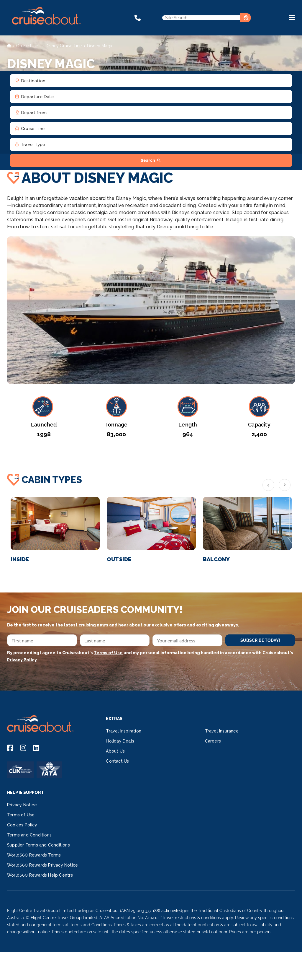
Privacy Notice (22, 805)
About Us (115, 751)
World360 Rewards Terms (34, 855)
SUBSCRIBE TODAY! (260, 640)
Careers (213, 741)
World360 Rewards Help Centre (40, 875)
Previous (268, 485)
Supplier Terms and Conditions (38, 845)
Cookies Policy (22, 825)
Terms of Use (108, 653)
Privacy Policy (22, 660)
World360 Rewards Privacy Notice (42, 865)
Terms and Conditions (29, 835)
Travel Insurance (222, 731)
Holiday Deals (120, 741)
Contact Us (117, 761)
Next (285, 485)
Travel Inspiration (124, 731)
